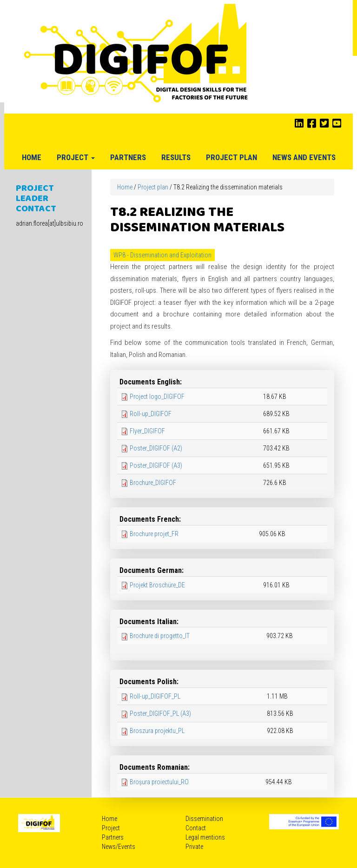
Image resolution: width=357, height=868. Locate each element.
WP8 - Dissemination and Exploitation (162, 255)
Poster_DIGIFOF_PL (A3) (160, 713)
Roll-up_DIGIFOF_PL (155, 696)
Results (176, 157)
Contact (196, 828)
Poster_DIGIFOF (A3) (156, 465)
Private (194, 847)
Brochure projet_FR (154, 534)
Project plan (231, 157)
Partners (128, 157)
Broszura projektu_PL (157, 731)
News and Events (304, 157)
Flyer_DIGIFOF (147, 431)
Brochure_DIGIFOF (153, 483)
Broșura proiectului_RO (159, 782)
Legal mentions (205, 837)
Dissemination (204, 819)
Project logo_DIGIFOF (157, 397)
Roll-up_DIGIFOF (151, 414)
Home (32, 157)
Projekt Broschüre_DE (157, 585)
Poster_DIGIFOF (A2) (156, 448)
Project (76, 157)
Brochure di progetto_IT (160, 636)
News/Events (119, 847)
